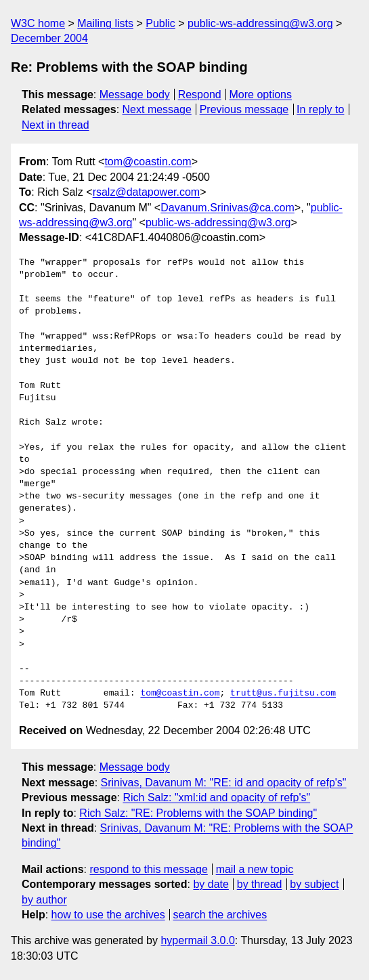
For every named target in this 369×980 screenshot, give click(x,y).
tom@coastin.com (148, 162)
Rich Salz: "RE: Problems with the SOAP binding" (198, 813)
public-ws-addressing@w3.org (260, 23)
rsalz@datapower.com (147, 192)
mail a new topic (255, 869)
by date (211, 884)
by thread (260, 884)
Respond (200, 94)
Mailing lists (105, 23)
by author (44, 900)
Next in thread (56, 125)
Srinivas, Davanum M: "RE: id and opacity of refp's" (224, 783)
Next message (157, 109)
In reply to (320, 109)
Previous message (244, 109)
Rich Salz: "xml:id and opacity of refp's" (216, 797)
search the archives (220, 915)
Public (160, 23)
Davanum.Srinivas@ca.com (227, 208)
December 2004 (49, 38)
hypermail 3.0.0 (197, 940)
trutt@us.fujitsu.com (283, 694)
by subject (314, 884)
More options (261, 94)
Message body (135, 94)
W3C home (38, 23)
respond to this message (148, 869)
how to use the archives (108, 915)
